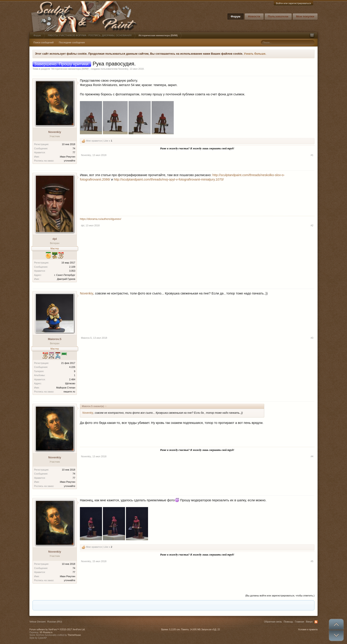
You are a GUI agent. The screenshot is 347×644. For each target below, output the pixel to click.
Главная (299, 622)
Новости (254, 16)
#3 (312, 338)
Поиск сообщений (43, 42)
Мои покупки (305, 16)
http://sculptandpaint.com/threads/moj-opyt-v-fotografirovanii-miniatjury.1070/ (169, 179)
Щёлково (70, 383)
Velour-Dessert (38, 622)
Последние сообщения (72, 42)
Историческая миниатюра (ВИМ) (70, 69)
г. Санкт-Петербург (65, 275)
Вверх (309, 622)
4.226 (72, 367)
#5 (312, 561)
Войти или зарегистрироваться (293, 3)
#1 (312, 155)
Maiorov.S (55, 339)
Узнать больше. (255, 54)
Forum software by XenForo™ (57, 630)
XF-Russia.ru (46, 632)
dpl (55, 239)
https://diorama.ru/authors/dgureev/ (101, 219)
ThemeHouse (74, 635)
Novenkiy (123, 69)
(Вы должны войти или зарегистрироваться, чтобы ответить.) (280, 596)
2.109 (72, 267)
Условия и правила (308, 630)
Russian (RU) (55, 622)
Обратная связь (273, 622)
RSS (316, 622)
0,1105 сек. (175, 630)
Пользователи (278, 16)
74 (74, 148)
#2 (312, 225)
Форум (236, 16)
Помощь (288, 622)
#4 (312, 456)
